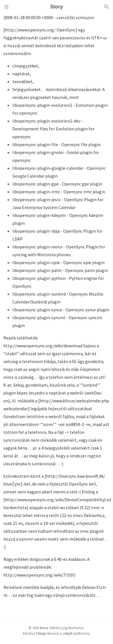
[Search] (107, 7)
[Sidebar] (6, 7)
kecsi (44, 628)
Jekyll (68, 633)
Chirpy (41, 633)
